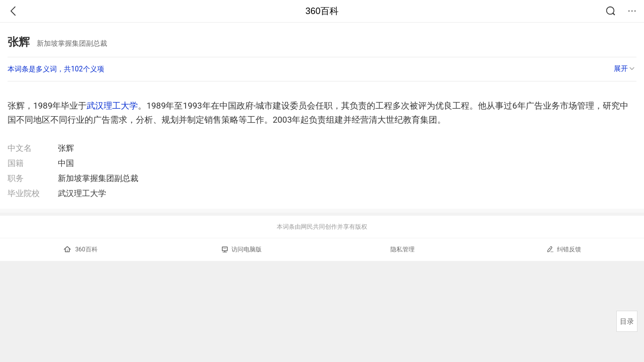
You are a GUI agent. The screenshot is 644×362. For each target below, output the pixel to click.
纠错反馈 (564, 249)
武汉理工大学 (112, 106)
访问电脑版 (242, 249)
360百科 (322, 11)
